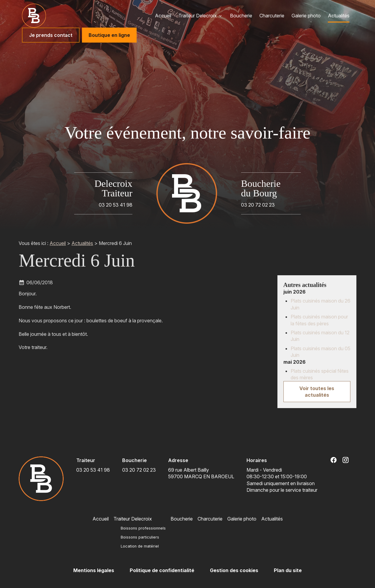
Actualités (339, 16)
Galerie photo (306, 16)
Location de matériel (140, 546)
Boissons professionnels (143, 528)
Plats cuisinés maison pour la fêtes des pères (319, 320)
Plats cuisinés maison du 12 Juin (320, 336)
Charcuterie (272, 16)
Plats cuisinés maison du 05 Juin (321, 352)
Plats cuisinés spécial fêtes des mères (320, 374)
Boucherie (241, 16)
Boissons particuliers (140, 537)
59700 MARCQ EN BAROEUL (201, 473)
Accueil (163, 16)
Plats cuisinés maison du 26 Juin (321, 304)
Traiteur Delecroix (198, 16)
